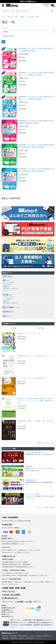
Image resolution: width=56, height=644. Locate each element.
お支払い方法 (7, 525)
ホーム (3, 17)
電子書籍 (5, 295)
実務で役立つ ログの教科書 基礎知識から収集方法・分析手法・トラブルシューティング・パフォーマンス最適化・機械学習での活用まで (36, 401)
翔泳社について (6, 614)
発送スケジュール (8, 556)
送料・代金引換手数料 (10, 517)
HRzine (22, 638)
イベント (38, 638)
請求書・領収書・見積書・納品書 (13, 588)
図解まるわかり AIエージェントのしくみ (29, 333)
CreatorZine (14, 638)
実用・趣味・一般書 (10, 288)
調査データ (6, 316)
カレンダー (7, 290)
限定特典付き (7, 312)
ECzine (32, 636)
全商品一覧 (6, 276)
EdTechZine (47, 636)
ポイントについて (8, 591)
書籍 (16, 17)
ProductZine (30, 638)
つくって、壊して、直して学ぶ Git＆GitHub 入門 (31, 378)
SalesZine (5, 638)
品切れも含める (8, 36)
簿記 (37, 17)
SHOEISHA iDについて (7, 616)
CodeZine (5, 636)
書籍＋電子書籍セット (10, 307)
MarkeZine (13, 636)
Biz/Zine (38, 636)
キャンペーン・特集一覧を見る (45, 507)
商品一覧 (10, 17)
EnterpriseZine (23, 636)
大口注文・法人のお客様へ (11, 595)
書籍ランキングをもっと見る (46, 443)
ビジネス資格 (30, 17)
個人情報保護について (7, 610)
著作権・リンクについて (8, 612)
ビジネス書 (8, 284)
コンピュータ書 (9, 282)
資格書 (22, 17)
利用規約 (4, 605)
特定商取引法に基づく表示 (8, 608)
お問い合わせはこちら (10, 598)
